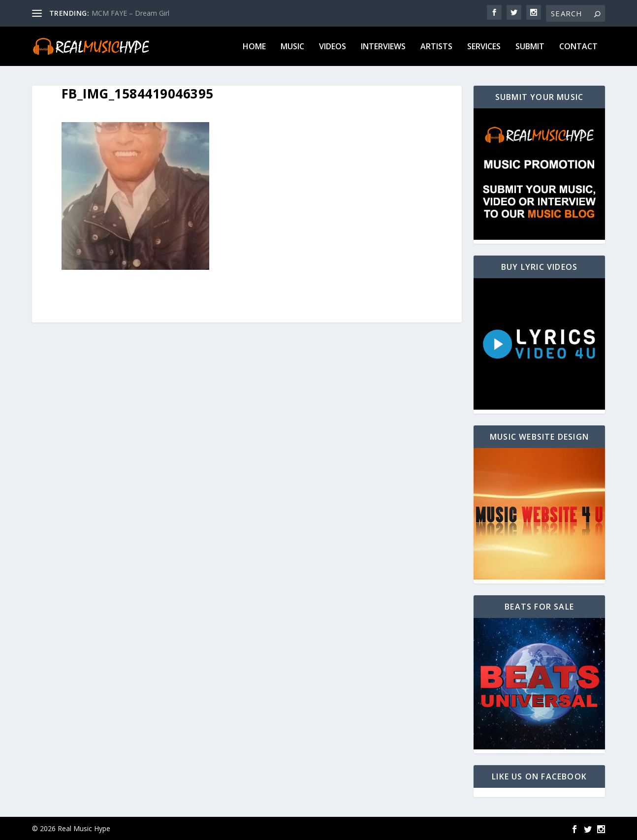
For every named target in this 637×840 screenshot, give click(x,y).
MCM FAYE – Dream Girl (130, 13)
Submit (530, 47)
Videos (333, 47)
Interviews (383, 47)
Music (292, 47)
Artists (436, 47)
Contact (578, 47)
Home (254, 47)
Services (484, 47)
